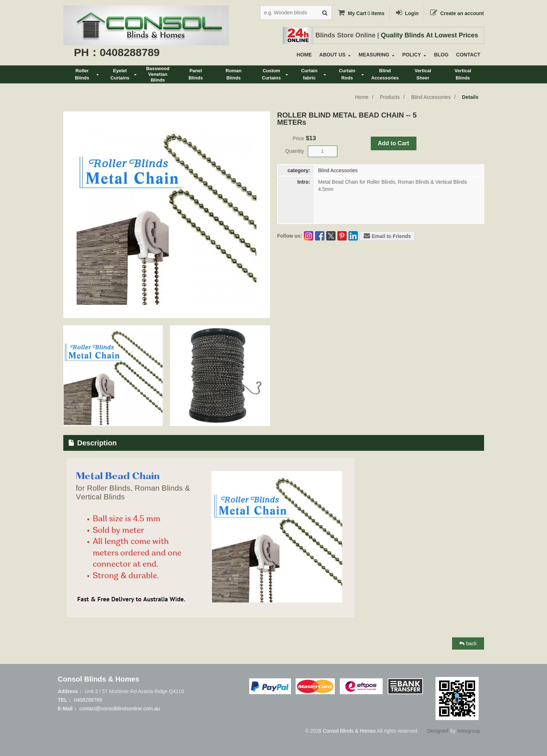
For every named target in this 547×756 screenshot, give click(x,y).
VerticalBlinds (463, 74)
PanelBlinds (196, 74)
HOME (304, 55)
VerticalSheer (423, 74)
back (468, 643)
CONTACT (468, 55)
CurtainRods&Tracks (351, 76)
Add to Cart (394, 143)
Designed (438, 731)
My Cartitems (361, 13)
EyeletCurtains (124, 74)
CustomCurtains (275, 74)
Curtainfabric (313, 74)
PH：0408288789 (117, 52)
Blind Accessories (431, 97)
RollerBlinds (87, 74)
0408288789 (88, 700)
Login (407, 13)
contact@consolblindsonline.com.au (120, 709)
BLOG (441, 55)
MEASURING (376, 55)
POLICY (414, 55)
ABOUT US (335, 55)
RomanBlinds (233, 74)
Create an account (456, 13)
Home (362, 97)
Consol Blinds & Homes (349, 731)
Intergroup (469, 731)
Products (390, 97)
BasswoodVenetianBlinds (158, 74)
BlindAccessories (385, 74)
